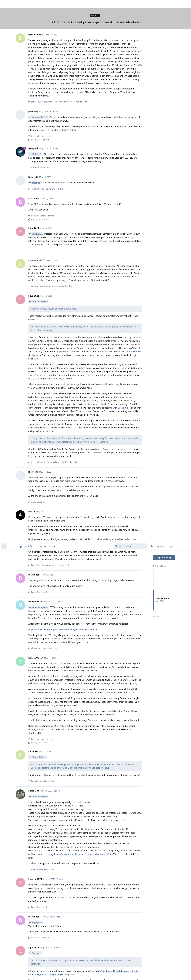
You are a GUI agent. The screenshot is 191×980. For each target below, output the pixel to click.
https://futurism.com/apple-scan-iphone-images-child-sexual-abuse (63, 87)
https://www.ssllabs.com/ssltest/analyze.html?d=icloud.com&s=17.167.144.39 (68, 926)
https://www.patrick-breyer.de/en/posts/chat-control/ (81, 312)
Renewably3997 (40, 65)
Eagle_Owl (37, 380)
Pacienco (36, 411)
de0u (34, 901)
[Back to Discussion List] (4, 4)
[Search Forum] (130, 4)
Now (156, 74)
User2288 (37, 663)
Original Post (160, 24)
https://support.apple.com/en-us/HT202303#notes (64, 831)
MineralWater (39, 215)
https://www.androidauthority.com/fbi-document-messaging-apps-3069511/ (67, 806)
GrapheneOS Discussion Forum (35, 4)
